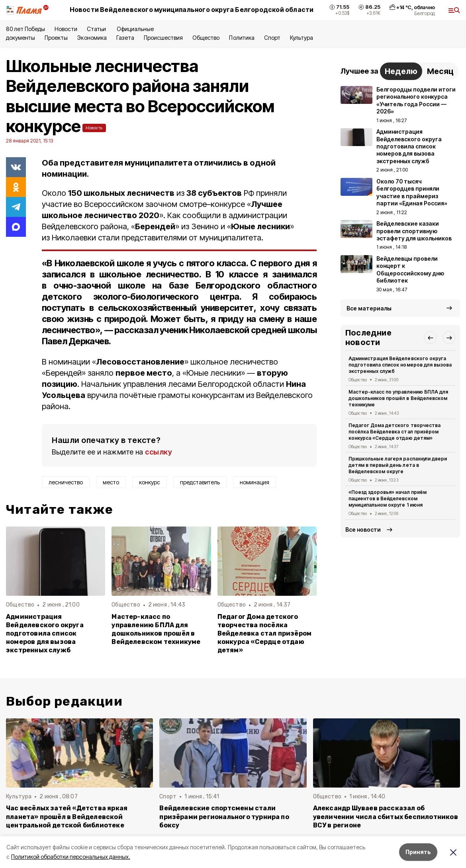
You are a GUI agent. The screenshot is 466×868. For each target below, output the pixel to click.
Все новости (363, 530)
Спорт (272, 38)
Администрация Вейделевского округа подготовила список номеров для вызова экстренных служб (45, 633)
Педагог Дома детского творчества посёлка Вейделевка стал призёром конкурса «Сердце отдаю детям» (265, 633)
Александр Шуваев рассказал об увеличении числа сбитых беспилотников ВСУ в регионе (386, 816)
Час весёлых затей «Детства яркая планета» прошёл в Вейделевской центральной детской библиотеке (67, 816)
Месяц (440, 71)
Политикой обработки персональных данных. (71, 857)
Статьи (97, 29)
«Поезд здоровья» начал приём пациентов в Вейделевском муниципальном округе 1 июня (388, 498)
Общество (206, 38)
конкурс (150, 482)
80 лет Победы (25, 29)
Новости (66, 29)
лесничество (66, 482)
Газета (125, 38)
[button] (430, 337)
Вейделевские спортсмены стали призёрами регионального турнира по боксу (224, 816)
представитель (200, 482)
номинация (255, 482)
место (111, 482)
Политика (242, 38)
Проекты (56, 38)
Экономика (92, 38)
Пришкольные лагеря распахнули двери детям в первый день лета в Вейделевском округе (398, 465)
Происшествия (163, 38)
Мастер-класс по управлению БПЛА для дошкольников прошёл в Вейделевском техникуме (156, 629)
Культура (302, 38)
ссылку (159, 452)
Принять (418, 852)
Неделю (401, 71)
